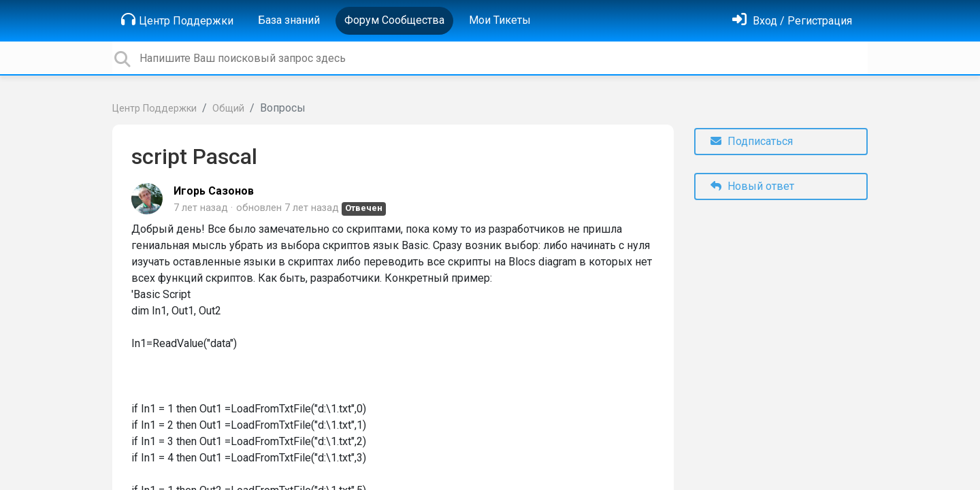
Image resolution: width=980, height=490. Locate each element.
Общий (228, 109)
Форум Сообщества (394, 20)
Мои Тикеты (500, 20)
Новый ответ (752, 186)
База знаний (289, 20)
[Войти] (792, 21)
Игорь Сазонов (214, 191)
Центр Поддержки (177, 20)
